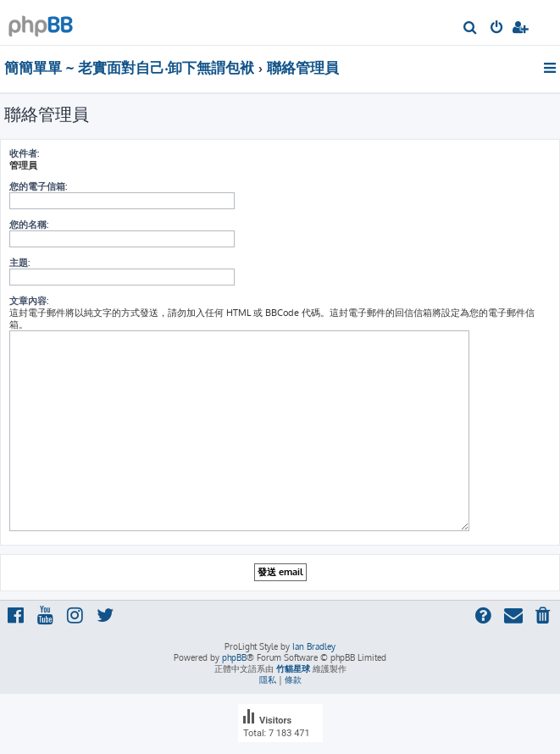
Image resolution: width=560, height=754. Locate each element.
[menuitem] (471, 29)
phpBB (234, 657)
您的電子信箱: (38, 186)
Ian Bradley (314, 646)
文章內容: (29, 301)
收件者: (24, 153)
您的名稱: (29, 225)
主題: (19, 263)
